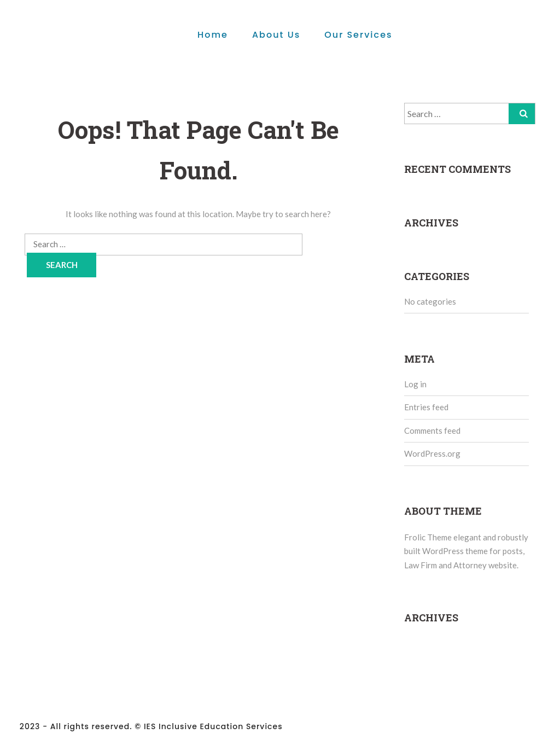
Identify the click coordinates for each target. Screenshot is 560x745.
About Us (276, 35)
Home (213, 35)
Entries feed (426, 407)
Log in (415, 384)
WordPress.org (432, 453)
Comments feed (432, 430)
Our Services (358, 35)
